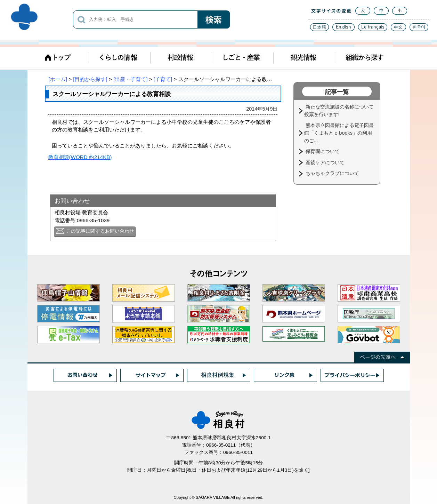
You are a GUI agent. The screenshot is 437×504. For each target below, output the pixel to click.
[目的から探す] (90, 79)
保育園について (323, 151)
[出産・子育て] (130, 79)
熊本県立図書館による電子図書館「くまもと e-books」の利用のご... (339, 133)
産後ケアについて (326, 162)
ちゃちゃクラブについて (333, 173)
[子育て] (163, 79)
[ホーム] (58, 79)
